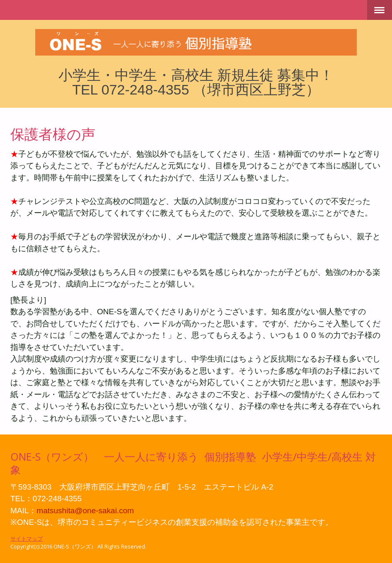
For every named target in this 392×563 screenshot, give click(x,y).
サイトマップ (27, 539)
